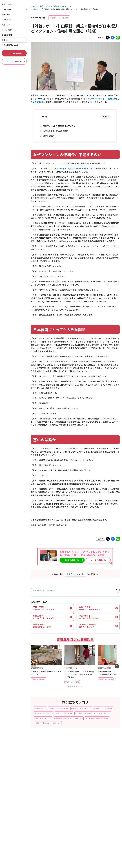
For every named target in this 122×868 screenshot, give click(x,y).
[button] (69, 686)
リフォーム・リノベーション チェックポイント (93, 713)
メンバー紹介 (7, 30)
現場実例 (98, 773)
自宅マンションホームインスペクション (17, 798)
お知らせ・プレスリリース (105, 777)
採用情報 (98, 809)
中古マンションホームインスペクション (17, 795)
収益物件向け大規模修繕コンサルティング (64, 793)
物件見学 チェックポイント (81, 708)
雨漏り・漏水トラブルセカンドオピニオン (64, 816)
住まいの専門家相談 (55, 807)
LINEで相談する (71, 560)
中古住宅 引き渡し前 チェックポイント (68, 718)
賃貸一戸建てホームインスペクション (62, 786)
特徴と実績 (99, 750)
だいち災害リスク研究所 (105, 826)
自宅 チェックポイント (64, 713)
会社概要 (99, 790)
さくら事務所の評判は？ (105, 830)
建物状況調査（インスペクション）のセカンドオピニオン (62, 821)
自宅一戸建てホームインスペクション (16, 771)
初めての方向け (40, 708)
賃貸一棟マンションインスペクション (62, 779)
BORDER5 (99, 823)
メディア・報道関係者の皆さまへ (41, 839)
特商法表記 (4, 839)
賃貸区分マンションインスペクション (62, 783)
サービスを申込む (16, 53)
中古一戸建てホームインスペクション (16, 767)
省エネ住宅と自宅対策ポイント (97, 718)
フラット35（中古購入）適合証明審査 (62, 755)
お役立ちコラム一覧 (75, 574)
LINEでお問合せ (75, 833)
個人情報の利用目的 (18, 839)
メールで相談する (93, 560)
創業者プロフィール (103, 797)
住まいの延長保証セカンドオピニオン (16, 778)
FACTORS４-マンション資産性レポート (17, 805)
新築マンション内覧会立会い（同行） (16, 791)
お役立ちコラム (100, 769)
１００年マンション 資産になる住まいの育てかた (71, 169)
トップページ (7, 4)
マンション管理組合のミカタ (106, 819)
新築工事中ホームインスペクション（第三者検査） (15, 757)
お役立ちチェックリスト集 (59, 708)
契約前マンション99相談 (11, 802)
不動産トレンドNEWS (59, 18)
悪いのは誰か (51, 136)
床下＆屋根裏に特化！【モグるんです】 (17, 774)
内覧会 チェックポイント (103, 708)
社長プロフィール (102, 794)
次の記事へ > (93, 574)
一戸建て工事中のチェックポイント (48, 723)
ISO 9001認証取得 (102, 801)
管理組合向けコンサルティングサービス (17, 812)
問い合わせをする (16, 61)
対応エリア (6, 25)
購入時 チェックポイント (44, 713)
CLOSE (105, 117)
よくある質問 (7, 35)
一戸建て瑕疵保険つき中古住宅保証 (61, 759)
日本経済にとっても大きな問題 (58, 131)
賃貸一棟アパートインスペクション (61, 776)
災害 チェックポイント (43, 718)
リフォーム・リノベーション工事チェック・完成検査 (59, 812)
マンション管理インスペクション (14, 809)
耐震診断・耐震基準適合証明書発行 (61, 762)
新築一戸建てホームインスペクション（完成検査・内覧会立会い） (16, 762)
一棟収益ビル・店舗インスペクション (62, 790)
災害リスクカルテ (55, 825)
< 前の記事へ (58, 574)
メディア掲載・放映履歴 (105, 804)
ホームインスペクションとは (106, 754)
